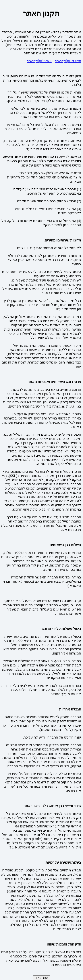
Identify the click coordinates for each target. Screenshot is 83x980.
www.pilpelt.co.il (40, 61)
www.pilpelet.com (68, 61)
